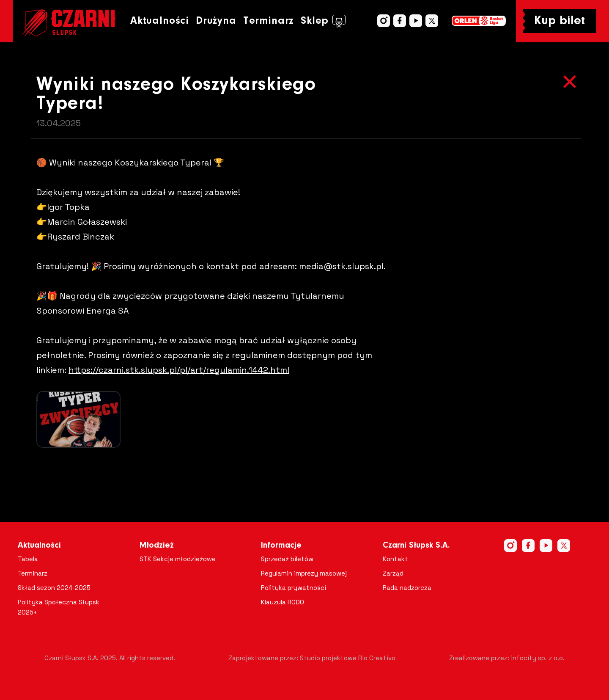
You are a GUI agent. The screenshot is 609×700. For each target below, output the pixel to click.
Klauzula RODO (283, 602)
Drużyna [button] (216, 21)
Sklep (323, 21)
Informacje (281, 546)
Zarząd (393, 573)
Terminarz (269, 21)
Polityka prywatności (294, 588)
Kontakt (395, 559)
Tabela (28, 559)
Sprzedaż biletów (287, 559)
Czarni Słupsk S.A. (416, 546)
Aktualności (160, 21)
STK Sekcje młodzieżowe (178, 559)
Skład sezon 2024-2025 (54, 588)
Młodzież (157, 546)
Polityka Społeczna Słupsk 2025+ (59, 607)
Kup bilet (560, 21)
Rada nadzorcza (407, 588)
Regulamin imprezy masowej (304, 573)
